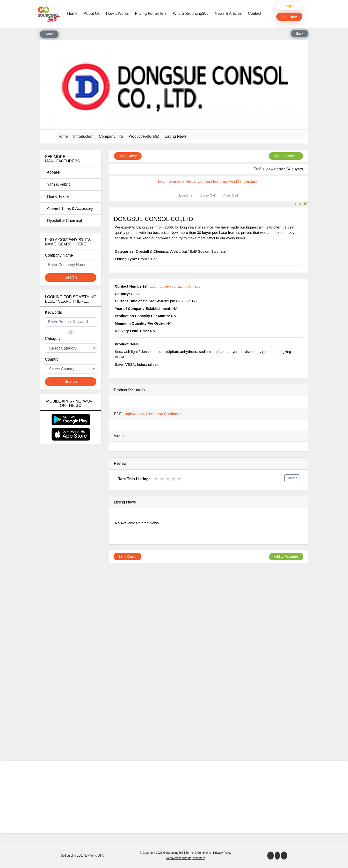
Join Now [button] (289, 17)
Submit (292, 478)
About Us (92, 13)
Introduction (83, 136)
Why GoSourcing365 (191, 13)
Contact (255, 13)
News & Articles (228, 13)
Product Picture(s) (144, 136)
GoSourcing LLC (71, 856)
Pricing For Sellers (151, 13)
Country (52, 359)
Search (71, 277)
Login (289, 6)
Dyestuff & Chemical (64, 221)
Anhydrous (179, 251)
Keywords (53, 312)
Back (300, 33)
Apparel (53, 172)
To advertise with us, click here (185, 858)
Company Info (111, 136)
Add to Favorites (286, 156)
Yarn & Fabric (58, 184)
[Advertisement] (71, 533)
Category (53, 339)
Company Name (59, 255)
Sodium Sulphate (212, 251)
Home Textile (57, 196)
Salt (193, 251)
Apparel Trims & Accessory (69, 209)
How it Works (117, 13)
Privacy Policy (222, 853)
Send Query (128, 156)
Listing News (176, 136)
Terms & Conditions (198, 853)
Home (74, 13)
